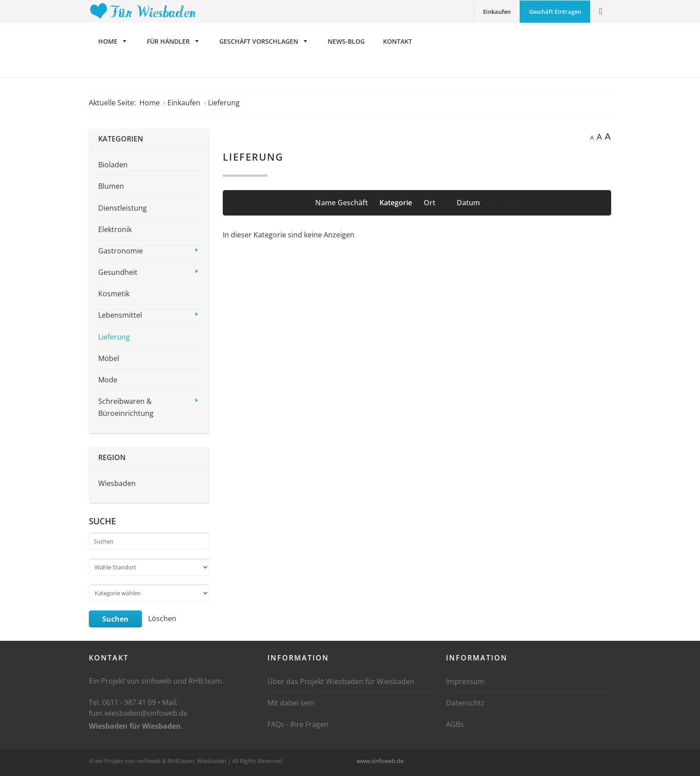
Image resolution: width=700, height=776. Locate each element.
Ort (430, 205)
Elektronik (115, 232)
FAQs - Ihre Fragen (298, 727)
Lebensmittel (120, 318)
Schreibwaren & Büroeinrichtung (126, 410)
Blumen (111, 189)
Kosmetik (114, 296)
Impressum (465, 684)
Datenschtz (465, 705)
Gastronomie (121, 253)
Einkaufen (497, 12)
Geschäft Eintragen (555, 12)
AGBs (455, 727)
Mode (108, 382)
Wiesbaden (117, 486)
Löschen (162, 621)
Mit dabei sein (291, 705)
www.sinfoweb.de (380, 763)
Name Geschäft (342, 205)
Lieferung (114, 339)
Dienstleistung (123, 210)
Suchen (115, 622)
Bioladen (113, 167)
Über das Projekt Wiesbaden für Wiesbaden (341, 684)
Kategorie (397, 205)
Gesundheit (118, 275)
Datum (469, 205)
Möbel (109, 361)
